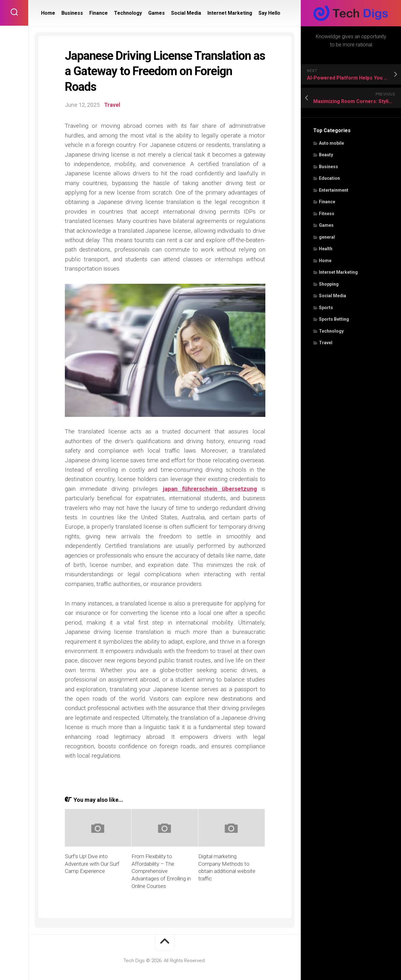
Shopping (329, 284)
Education (329, 178)
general (327, 237)
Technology (331, 331)
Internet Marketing (338, 272)
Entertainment (334, 190)
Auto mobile (331, 143)
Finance (327, 202)
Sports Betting (334, 319)
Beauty (326, 155)
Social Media (333, 296)
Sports (326, 308)
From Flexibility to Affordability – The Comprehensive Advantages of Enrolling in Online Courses (161, 871)
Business (328, 167)
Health (326, 249)
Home (325, 261)
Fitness (327, 214)
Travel (326, 343)
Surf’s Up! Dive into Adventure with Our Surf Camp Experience (92, 864)
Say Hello (269, 13)
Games (326, 225)
